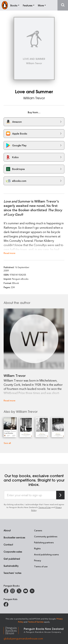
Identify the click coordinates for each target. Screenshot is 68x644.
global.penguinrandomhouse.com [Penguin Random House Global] (23, 638)
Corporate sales (13, 552)
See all (7, 443)
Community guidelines (46, 536)
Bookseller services (14, 537)
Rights (37, 548)
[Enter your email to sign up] (30, 495)
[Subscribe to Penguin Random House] (60, 495)
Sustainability (11, 566)
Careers (38, 530)
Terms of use (41, 566)
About (7, 530)
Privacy (38, 560)
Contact (8, 544)
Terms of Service (36, 622)
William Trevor (34, 98)
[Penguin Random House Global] (14, 630)
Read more (10, 253)
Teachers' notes (13, 573)
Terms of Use (45, 507)
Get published (12, 559)
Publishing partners (44, 542)
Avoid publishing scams (46, 554)
